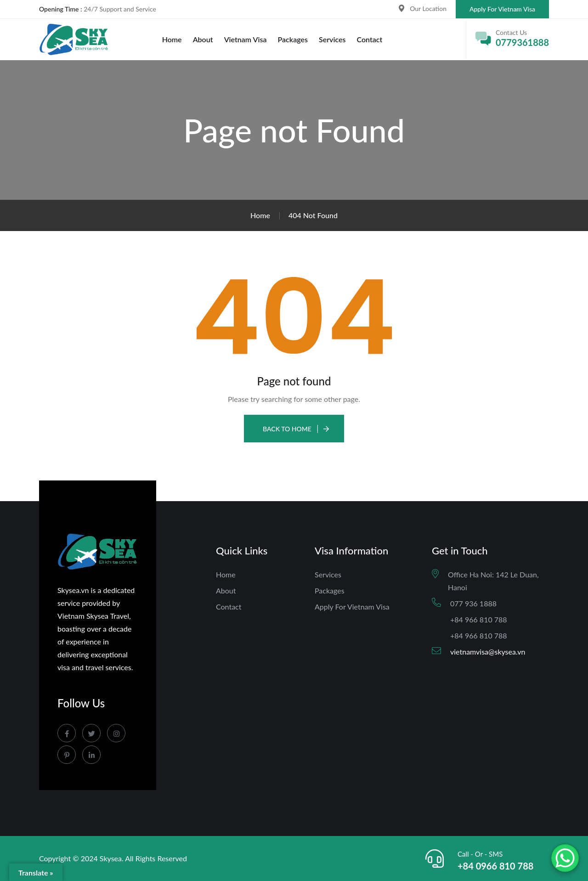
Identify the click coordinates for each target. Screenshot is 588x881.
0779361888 (522, 42)
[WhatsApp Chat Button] (565, 858)
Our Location (428, 8)
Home (172, 39)
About (203, 39)
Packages (293, 39)
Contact (369, 39)
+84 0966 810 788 (495, 866)
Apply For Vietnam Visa (502, 9)
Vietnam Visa (246, 39)
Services (332, 39)
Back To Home (287, 429)
